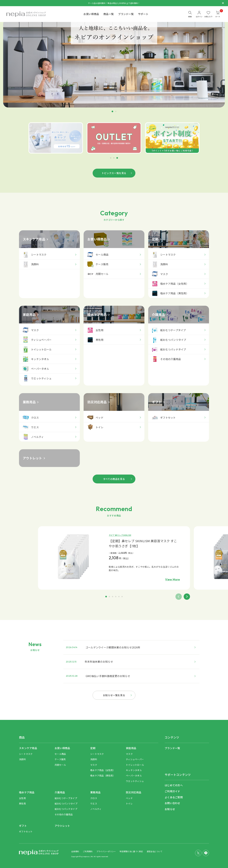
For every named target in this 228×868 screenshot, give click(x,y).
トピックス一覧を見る (114, 173)
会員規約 (75, 851)
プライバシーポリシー (106, 851)
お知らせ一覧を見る (114, 695)
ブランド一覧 (126, 14)
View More (173, 579)
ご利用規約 (88, 851)
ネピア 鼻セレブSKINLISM (120, 535)
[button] (111, 158)
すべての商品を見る (114, 479)
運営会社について (155, 851)
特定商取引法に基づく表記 (131, 851)
